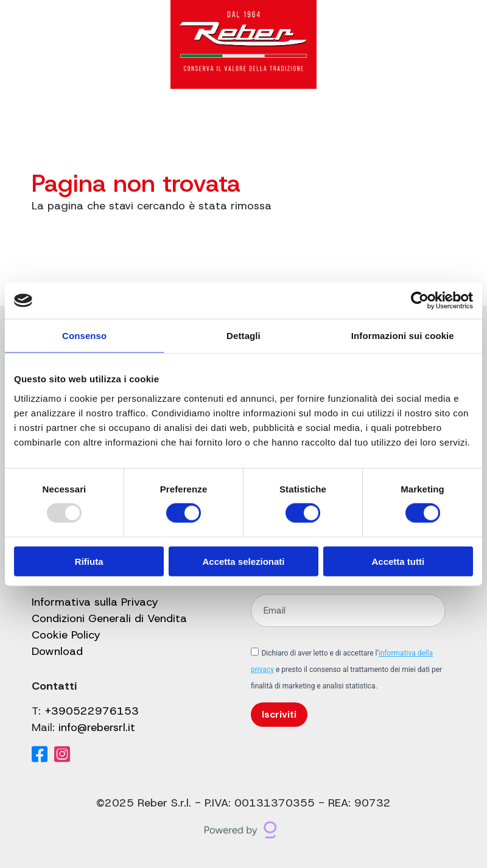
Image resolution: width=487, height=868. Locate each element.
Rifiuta (89, 561)
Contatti (318, 122)
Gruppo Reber (174, 122)
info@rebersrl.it (97, 727)
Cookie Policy (66, 635)
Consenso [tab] (84, 336)
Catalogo (93, 122)
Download (57, 651)
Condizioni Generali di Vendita (109, 618)
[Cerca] (359, 122)
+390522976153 (92, 711)
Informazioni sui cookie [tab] (403, 336)
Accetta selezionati (243, 561)
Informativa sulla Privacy (95, 602)
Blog (234, 122)
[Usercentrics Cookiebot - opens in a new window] (420, 301)
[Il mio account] (385, 122)
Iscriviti (279, 714)
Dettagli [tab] (243, 336)
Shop (271, 122)
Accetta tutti (398, 561)
